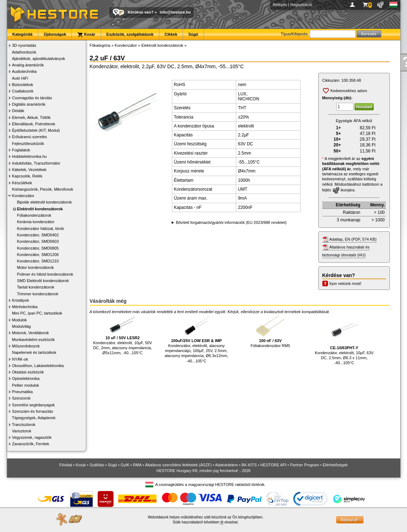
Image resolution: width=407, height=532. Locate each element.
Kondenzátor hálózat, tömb (41, 229)
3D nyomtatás (24, 45)
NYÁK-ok (20, 359)
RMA (137, 465)
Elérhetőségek (335, 465)
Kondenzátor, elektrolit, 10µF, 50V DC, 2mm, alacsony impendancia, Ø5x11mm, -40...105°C (123, 335)
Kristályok (21, 300)
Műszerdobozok (26, 346)
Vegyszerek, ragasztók (32, 437)
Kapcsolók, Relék (27, 176)
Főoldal (66, 465)
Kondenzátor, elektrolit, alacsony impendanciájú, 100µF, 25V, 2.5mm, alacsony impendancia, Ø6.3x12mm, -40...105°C (197, 339)
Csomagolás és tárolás (32, 98)
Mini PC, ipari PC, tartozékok (37, 313)
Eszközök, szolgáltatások (130, 34)
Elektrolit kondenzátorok (40, 209)
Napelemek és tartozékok (34, 352)
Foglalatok (21, 150)
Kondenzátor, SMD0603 (38, 241)
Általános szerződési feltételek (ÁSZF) (178, 465)
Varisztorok (22, 431)
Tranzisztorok (24, 425)
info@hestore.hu (175, 12)
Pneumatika (23, 392)
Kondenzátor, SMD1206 (38, 255)
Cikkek (171, 34)
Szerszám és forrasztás (33, 411)
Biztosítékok (23, 85)
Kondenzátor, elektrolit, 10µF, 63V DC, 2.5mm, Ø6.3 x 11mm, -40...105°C (344, 340)
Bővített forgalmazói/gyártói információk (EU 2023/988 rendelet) (231, 222)
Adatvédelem (227, 465)
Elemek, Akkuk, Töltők (31, 117)
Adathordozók (24, 52)
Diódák (18, 111)
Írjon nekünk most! (346, 283)
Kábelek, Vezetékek (29, 170)
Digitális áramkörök (29, 104)
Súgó (193, 34)
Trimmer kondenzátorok (38, 294)
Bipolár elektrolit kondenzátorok (44, 202)
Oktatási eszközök (28, 372)
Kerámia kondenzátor (36, 222)
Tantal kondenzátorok (36, 287)
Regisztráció (301, 5)
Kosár (86, 35)
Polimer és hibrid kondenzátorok (45, 274)
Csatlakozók (23, 91)
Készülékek (22, 183)
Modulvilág (22, 326)
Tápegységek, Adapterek (34, 418)
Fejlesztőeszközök (28, 144)
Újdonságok (55, 34)
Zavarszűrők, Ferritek (31, 444)
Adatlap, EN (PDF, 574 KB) (353, 239)
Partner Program (305, 465)
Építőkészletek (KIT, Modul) (36, 130)
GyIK (125, 465)
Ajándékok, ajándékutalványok (39, 59)
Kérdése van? (141, 12)
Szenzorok (21, 398)
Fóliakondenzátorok (34, 215)
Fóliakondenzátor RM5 (270, 332)
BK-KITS (249, 465)
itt (222, 522)
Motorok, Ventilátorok (31, 333)
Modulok (20, 320)
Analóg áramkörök (28, 65)
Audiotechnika (24, 71)
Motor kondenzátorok (36, 267)
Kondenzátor (23, 196)
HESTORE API (274, 465)
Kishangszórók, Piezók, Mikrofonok (43, 189)
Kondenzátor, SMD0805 (38, 248)
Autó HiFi (20, 78)
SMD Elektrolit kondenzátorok (43, 281)
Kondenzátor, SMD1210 (38, 261)
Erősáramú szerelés (30, 137)
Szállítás (97, 465)
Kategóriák (23, 34)
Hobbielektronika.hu (29, 156)
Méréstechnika (25, 307)
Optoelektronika (26, 378)
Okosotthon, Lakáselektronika (38, 366)
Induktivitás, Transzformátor (36, 163)
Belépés (280, 5)
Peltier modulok (26, 385)
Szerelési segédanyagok (34, 405)
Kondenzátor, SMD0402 (38, 235)
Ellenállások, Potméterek (34, 124)
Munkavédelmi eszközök (34, 340)
